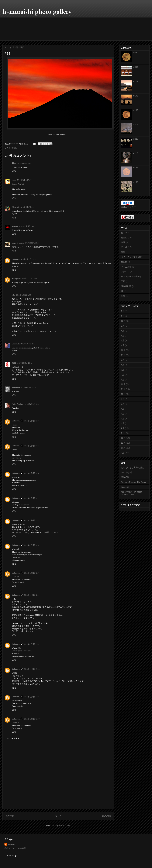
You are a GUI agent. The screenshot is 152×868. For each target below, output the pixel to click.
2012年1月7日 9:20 (32, 243)
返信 (14, 171)
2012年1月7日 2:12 (27, 207)
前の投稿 (107, 816)
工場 (123, 281)
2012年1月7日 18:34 (29, 279)
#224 (136, 67)
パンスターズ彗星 (129, 276)
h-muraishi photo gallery (37, 12)
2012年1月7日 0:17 (24, 180)
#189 (136, 110)
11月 (123, 355)
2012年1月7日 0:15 (24, 164)
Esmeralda (16, 344)
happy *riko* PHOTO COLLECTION (132, 493)
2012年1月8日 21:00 (28, 388)
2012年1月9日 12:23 (32, 498)
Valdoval (15, 226)
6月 (123, 409)
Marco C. (15, 207)
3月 (123, 336)
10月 (123, 394)
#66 (135, 53)
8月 (123, 326)
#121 (136, 81)
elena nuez (16, 388)
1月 (123, 316)
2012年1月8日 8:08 (23, 295)
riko (13, 295)
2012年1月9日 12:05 (32, 421)
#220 (136, 139)
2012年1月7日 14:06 (28, 259)
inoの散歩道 (127, 472)
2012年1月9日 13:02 (32, 644)
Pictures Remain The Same (134, 482)
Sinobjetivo (16, 279)
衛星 (123, 296)
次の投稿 (10, 816)
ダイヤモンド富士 (129, 257)
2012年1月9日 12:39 (32, 573)
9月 (123, 360)
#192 (136, 96)
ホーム (58, 816)
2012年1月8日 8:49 (28, 344)
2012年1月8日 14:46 (24, 363)
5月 (123, 414)
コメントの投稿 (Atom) (61, 826)
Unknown (16, 259)
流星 (123, 252)
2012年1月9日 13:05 (32, 669)
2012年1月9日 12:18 (32, 473)
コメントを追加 (13, 739)
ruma (14, 180)
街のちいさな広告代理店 (132, 468)
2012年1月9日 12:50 (32, 595)
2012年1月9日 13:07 (32, 697)
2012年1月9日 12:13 (32, 446)
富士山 (14, 148)
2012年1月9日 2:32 (32, 404)
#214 (136, 125)
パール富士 (126, 267)
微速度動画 (126, 286)
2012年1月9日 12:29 (32, 521)
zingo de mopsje (18, 243)
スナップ (125, 272)
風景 (123, 242)
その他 (124, 247)
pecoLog (125, 487)
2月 (123, 311)
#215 (136, 153)
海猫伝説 (125, 477)
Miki (14, 363)
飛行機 (124, 262)
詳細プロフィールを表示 (15, 848)
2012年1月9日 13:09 (32, 719)
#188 (136, 182)
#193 (136, 168)
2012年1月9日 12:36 (32, 545)
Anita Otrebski (18, 404)
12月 (123, 321)
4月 (123, 331)
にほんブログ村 (128, 207)
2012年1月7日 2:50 (26, 226)
